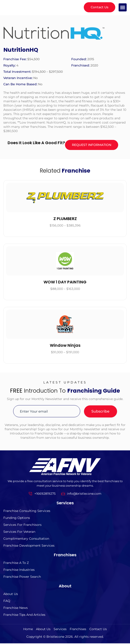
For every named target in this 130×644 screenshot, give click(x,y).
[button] (123, 8)
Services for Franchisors (22, 525)
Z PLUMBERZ (65, 219)
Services (60, 630)
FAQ (7, 601)
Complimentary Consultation (26, 539)
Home (28, 630)
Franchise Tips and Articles (24, 615)
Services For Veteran (19, 532)
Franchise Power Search (22, 577)
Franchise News (16, 608)
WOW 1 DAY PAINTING (65, 283)
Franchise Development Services (29, 546)
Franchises (78, 630)
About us (11, 595)
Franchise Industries (19, 570)
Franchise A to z (16, 563)
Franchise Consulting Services (27, 511)
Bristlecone (55, 637)
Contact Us (98, 630)
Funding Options (17, 518)
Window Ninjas (65, 346)
